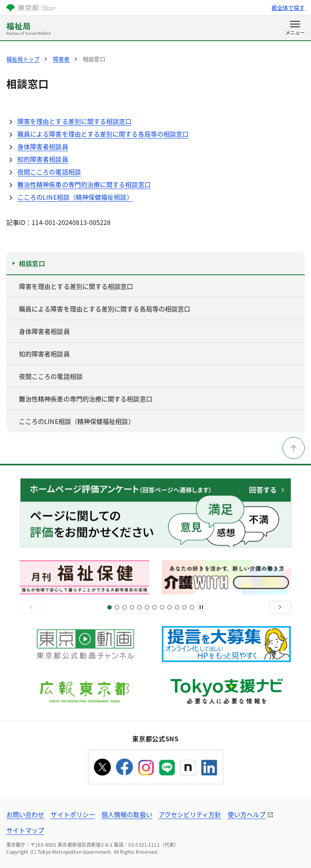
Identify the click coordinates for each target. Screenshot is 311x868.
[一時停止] (201, 607)
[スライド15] (162, 607)
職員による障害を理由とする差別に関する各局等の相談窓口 (103, 134)
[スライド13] (155, 607)
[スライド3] (117, 607)
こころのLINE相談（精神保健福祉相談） (75, 197)
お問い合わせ (25, 814)
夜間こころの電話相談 (49, 172)
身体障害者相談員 (43, 146)
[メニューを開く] (295, 28)
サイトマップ (25, 830)
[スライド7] (132, 607)
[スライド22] (192, 607)
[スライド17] (170, 607)
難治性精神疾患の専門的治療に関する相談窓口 (84, 184)
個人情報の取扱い (127, 814)
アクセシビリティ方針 (190, 814)
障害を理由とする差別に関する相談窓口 (74, 121)
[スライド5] (125, 607)
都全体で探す (288, 7)
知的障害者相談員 (43, 159)
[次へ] (280, 607)
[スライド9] (140, 607)
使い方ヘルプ (247, 814)
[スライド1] (110, 607)
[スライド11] (147, 607)
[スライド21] (185, 607)
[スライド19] (177, 607)
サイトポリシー (73, 814)
